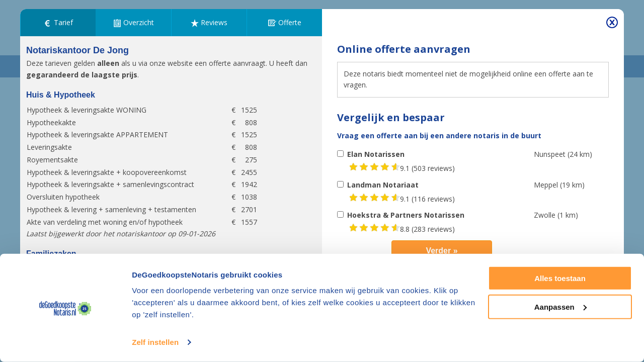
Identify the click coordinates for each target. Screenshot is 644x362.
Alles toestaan (560, 278)
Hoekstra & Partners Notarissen (406, 215)
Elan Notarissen (376, 154)
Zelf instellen (155, 342)
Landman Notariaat (383, 185)
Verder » (441, 251)
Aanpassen (560, 306)
